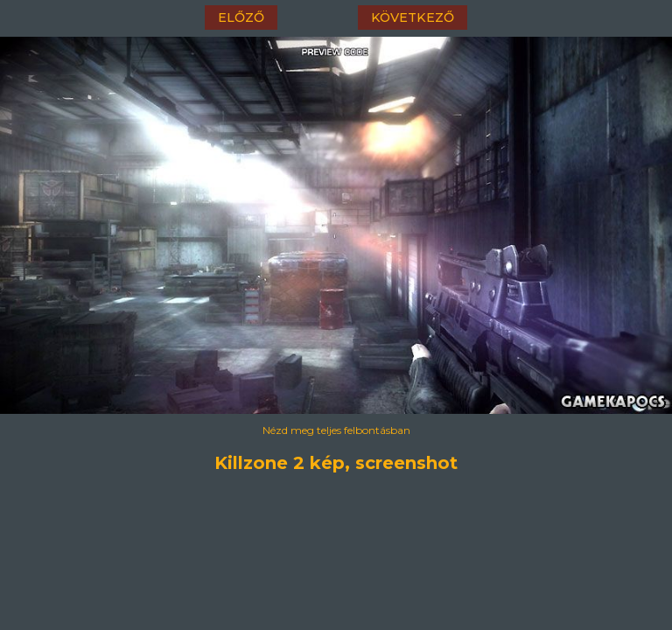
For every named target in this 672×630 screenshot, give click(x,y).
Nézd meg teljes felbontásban (336, 430)
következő (413, 17)
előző (241, 17)
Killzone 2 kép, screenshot (336, 463)
